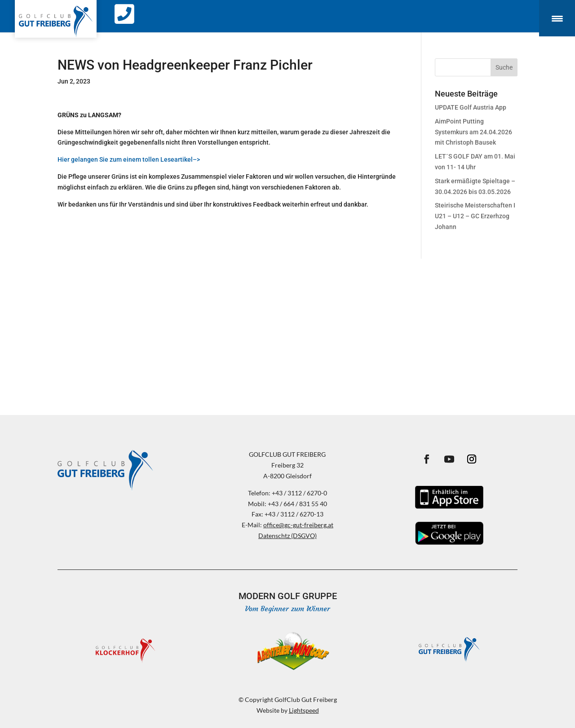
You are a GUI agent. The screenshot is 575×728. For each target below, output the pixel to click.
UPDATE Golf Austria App (471, 107)
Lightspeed (304, 710)
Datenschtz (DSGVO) (287, 536)
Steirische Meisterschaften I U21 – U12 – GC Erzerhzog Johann (475, 216)
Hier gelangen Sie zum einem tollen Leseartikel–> (129, 159)
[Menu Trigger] (557, 18)
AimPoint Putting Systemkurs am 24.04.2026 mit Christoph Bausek (473, 132)
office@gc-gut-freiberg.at (298, 525)
